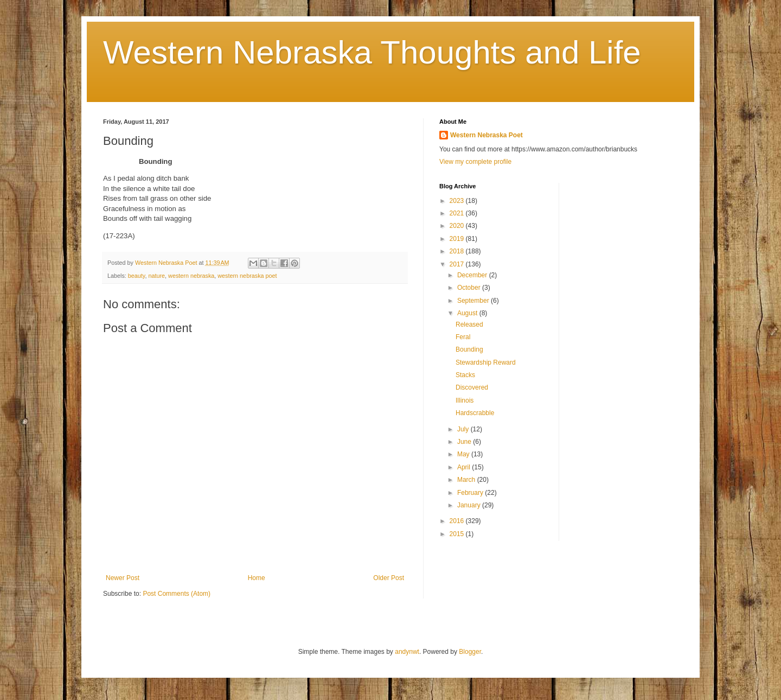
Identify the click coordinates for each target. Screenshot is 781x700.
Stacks (465, 375)
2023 (458, 201)
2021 (458, 213)
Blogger (470, 652)
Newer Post (123, 578)
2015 (458, 534)
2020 (458, 226)
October (470, 288)
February (471, 493)
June (465, 442)
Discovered (472, 387)
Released (469, 324)
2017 (458, 264)
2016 (458, 521)
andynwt (407, 652)
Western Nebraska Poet (486, 135)
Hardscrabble (475, 413)
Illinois (465, 400)
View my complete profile (475, 162)
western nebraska (191, 276)
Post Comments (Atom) (177, 594)
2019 (458, 239)
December (473, 275)
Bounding (469, 349)
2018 (458, 251)
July (464, 429)
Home (257, 578)
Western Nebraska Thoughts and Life (372, 52)
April (465, 467)
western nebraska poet (247, 276)
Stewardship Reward (486, 362)
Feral (463, 337)
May (464, 454)
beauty (137, 276)
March (467, 480)
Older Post (389, 578)
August (468, 313)
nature (156, 276)
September (474, 301)
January (470, 505)
